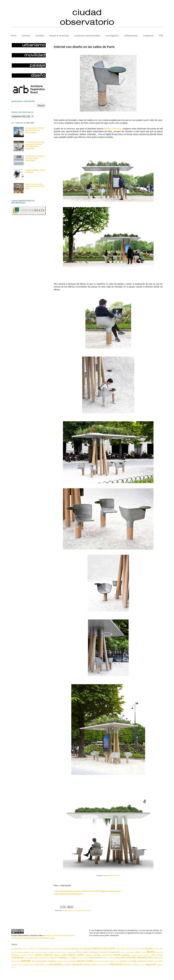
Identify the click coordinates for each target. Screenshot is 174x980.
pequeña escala (85, 961)
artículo (111, 948)
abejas (48, 949)
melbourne (106, 958)
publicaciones (131, 36)
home (13, 36)
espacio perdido (60, 955)
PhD (161, 36)
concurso (103, 952)
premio (112, 961)
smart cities (78, 910)
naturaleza (142, 958)
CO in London (82, 952)
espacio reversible (93, 955)
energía (24, 955)
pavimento (66, 961)
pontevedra (100, 961)
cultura (138, 952)
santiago (14, 965)
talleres (69, 965)
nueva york (158, 958)
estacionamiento (107, 955)
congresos (148, 36)
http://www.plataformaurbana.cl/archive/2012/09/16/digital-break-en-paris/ (88, 891)
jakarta (27, 958)
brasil (13, 952)
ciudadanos (71, 952)
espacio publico (76, 955)
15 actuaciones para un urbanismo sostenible (28, 949)
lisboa (57, 958)
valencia (127, 965)
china (64, 952)
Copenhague (130, 952)
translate (40, 36)
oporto (14, 961)
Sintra (32, 965)
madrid (73, 958)
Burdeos (32, 952)
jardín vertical (39, 958)
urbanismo (87, 910)
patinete (59, 961)
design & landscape (59, 36)
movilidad (131, 958)
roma (156, 961)
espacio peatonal (44, 955)
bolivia (156, 949)
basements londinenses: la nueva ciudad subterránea (35, 158)
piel (94, 961)
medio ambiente (95, 958)
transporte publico (90, 965)
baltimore (129, 949)
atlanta (118, 949)
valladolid (134, 965)
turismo (106, 965)
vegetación (151, 964)
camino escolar (48, 952)
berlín (142, 949)
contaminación (114, 952)
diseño (151, 952)
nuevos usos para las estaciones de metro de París (35, 186)
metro (112, 958)
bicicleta (149, 948)
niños (150, 958)
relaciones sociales (145, 961)
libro (52, 958)
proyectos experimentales (87, 36)
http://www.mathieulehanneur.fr (69, 894)
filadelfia (134, 955)
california (39, 952)
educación (15, 955)
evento (117, 955)
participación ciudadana (46, 961)
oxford (19, 961)
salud (160, 961)
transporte (77, 964)
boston (160, 949)
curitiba (144, 952)
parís (71, 910)
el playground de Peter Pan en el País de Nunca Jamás (34, 130)
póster (107, 961)
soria (46, 965)
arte (105, 948)
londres (63, 958)
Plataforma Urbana (113, 875)
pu (129, 961)
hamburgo (146, 955)
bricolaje (19, 952)
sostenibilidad (55, 964)
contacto (26, 36)
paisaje (65, 910)
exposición (126, 955)
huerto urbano (157, 955)
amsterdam (55, 949)
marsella (85, 958)
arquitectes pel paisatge (80, 949)
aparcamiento (65, 949)
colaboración (94, 952)
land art (47, 958)
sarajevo (20, 965)
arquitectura (97, 948)
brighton (26, 952)
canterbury (58, 952)
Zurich (13, 967)
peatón (73, 961)
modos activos (120, 958)
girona (140, 955)
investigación (112, 36)
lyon (69, 958)
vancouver (141, 965)
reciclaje (134, 961)
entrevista (31, 955)
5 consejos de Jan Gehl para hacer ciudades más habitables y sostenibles (35, 145)
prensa (117, 961)
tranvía (100, 965)
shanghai (27, 965)
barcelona (136, 949)
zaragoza (160, 965)
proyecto (124, 961)
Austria (123, 949)
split (64, 965)
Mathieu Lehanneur (113, 129)
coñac (123, 952)
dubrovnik (159, 952)
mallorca (79, 958)
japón (32, 958)
